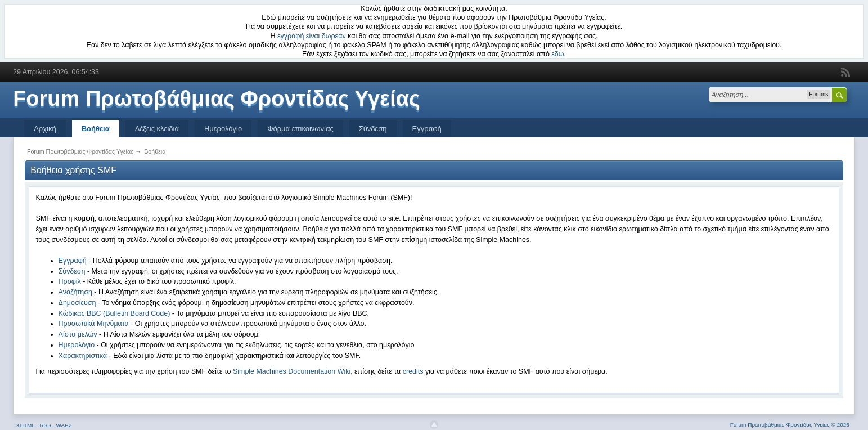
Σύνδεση (373, 129)
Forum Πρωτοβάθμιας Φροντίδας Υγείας (217, 98)
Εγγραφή (427, 129)
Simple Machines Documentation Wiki (292, 371)
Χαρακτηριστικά (83, 356)
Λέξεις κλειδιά (157, 129)
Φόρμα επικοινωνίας (300, 129)
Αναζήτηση (75, 292)
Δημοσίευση (77, 303)
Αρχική (45, 129)
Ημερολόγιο (223, 129)
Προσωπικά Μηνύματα (94, 324)
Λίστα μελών (78, 334)
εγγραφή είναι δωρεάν (312, 36)
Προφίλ (70, 281)
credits (413, 371)
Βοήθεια (96, 129)
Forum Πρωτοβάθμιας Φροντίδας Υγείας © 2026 (790, 425)
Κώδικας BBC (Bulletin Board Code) (114, 313)
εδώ (557, 54)
